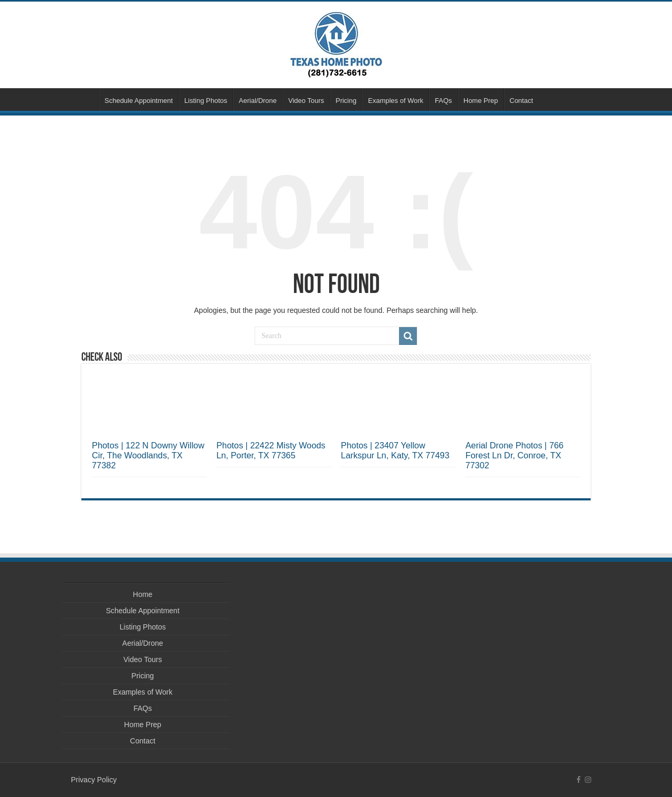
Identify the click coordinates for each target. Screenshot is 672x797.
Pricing (346, 101)
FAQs (443, 101)
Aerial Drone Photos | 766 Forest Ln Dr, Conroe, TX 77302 (514, 455)
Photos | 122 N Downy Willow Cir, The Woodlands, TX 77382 (148, 455)
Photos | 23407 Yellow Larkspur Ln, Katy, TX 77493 (395, 450)
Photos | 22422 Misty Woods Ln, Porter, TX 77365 (271, 450)
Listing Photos (206, 101)
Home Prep (481, 101)
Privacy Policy (94, 780)
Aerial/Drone (258, 101)
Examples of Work (396, 101)
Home (85, 99)
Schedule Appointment (139, 101)
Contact (522, 101)
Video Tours (306, 101)
